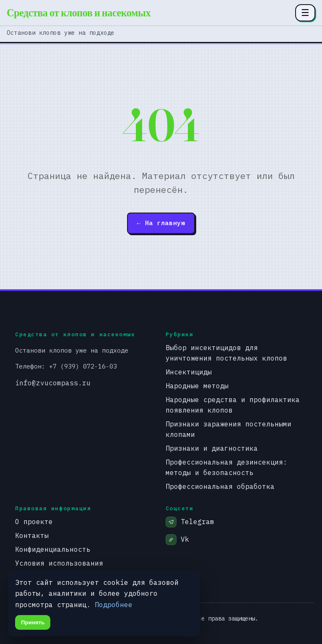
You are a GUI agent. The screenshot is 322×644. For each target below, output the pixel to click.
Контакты (32, 535)
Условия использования (59, 563)
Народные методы (197, 386)
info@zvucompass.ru (53, 383)
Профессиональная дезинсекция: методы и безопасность (226, 467)
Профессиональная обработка (220, 486)
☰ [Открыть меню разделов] (305, 13)
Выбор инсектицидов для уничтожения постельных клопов (226, 353)
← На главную (161, 223)
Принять (33, 622)
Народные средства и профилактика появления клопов (233, 405)
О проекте (34, 521)
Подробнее (114, 605)
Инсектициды (189, 372)
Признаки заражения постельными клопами (229, 429)
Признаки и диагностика (212, 448)
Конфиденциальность (53, 549)
